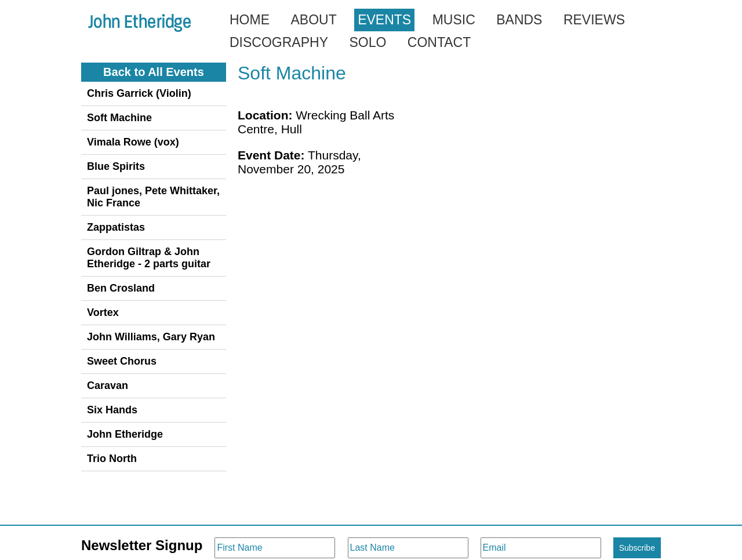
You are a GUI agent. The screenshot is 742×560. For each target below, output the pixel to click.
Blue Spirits (116, 166)
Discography (279, 42)
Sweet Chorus (122, 361)
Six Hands (112, 410)
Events (384, 20)
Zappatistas (116, 227)
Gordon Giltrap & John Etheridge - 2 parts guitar (149, 258)
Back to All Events (154, 72)
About (313, 20)
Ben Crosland (121, 288)
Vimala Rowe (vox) (133, 142)
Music (454, 20)
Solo (368, 42)
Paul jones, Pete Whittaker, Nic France (153, 197)
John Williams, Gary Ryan (151, 337)
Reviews (594, 20)
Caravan (108, 386)
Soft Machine (119, 118)
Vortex (103, 312)
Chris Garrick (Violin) (139, 93)
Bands (519, 20)
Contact (439, 42)
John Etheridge (125, 434)
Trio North (112, 459)
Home (250, 20)
